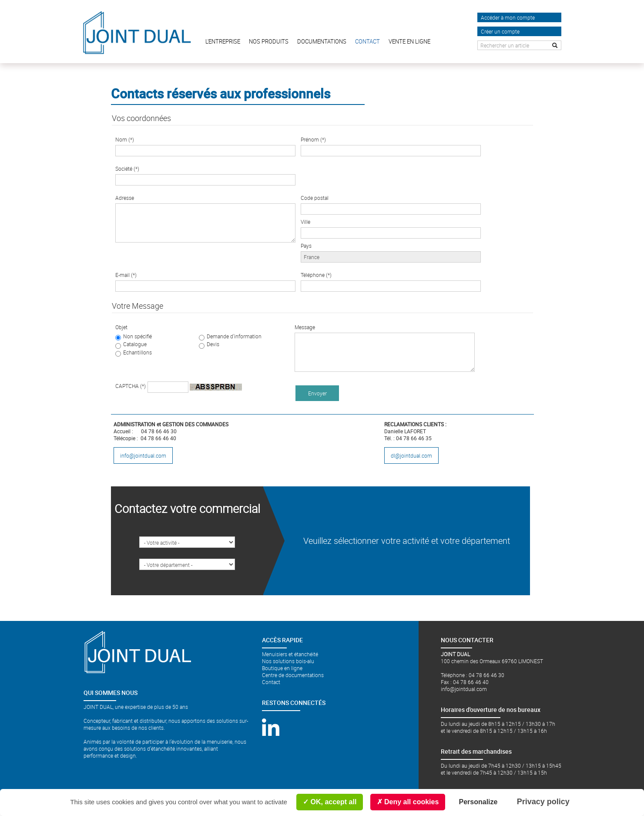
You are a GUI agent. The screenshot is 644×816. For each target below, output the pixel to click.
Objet (121, 327)
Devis (213, 344)
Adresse (125, 198)
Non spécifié (138, 336)
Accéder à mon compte (508, 17)
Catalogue (135, 344)
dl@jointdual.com (411, 455)
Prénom (313, 139)
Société (127, 169)
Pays (306, 246)
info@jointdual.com (143, 455)
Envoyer (317, 393)
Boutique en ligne (282, 668)
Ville (305, 222)
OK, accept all (330, 802)
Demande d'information (234, 336)
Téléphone (316, 275)
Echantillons (138, 352)
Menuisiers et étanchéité (290, 654)
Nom (125, 139)
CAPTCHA (131, 386)
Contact (271, 682)
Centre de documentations (293, 675)
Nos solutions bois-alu (288, 661)
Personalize (478, 802)
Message (305, 327)
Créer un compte (500, 31)
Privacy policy (543, 802)
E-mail (126, 275)
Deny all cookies (408, 802)
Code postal (315, 198)
